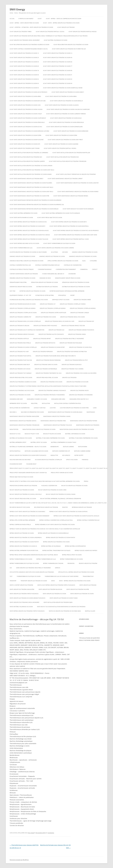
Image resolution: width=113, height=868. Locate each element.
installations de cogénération (20, 408)
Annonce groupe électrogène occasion (85, 252)
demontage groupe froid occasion (21, 287)
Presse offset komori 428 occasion (62, 473)
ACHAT (40, 19)
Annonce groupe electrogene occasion (52, 256)
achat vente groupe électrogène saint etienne (25, 148)
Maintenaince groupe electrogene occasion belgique (65, 412)
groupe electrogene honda (77, 334)
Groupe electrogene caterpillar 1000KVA (73, 304)
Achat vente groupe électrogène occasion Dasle (66, 118)
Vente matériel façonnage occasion (21, 607)
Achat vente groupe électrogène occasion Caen (25, 105)
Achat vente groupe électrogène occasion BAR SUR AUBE (28, 101)
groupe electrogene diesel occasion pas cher (60, 321)
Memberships (55, 447)
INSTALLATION (46, 403)
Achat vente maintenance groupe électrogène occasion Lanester (77, 183)
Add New (65, 252)
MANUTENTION (14, 429)
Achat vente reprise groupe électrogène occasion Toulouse (29, 239)
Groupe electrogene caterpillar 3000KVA (53, 308)
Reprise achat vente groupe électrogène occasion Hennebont (29, 516)
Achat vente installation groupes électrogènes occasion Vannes (31, 174)
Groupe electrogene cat (48, 304)
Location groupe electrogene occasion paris (74, 408)
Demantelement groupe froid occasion (68, 278)
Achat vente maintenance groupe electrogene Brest (27, 179)
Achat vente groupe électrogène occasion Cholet (26, 114)
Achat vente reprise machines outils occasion (24, 243)
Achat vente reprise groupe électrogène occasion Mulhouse (29, 231)
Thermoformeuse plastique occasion (29, 576)
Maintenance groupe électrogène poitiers (84, 421)
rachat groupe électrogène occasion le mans (61, 494)
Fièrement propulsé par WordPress (19, 860)
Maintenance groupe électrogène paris (53, 421)
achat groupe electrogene (66, 27)
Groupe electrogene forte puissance (45, 326)
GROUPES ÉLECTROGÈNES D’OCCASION (51, 382)
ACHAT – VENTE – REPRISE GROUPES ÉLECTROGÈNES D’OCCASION (61, 23)
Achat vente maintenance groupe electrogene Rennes (71, 196)
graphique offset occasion (61, 300)
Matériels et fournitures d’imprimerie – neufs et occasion (28, 447)
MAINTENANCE (91, 412)
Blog (84, 261)
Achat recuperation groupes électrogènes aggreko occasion (29, 45)
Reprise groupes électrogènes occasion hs (23, 546)
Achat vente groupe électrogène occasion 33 (24, 58)
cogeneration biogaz (45, 269)
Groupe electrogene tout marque (21, 373)
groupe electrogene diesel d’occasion (72, 317)
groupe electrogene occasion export (53, 347)
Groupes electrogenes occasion (20, 395)
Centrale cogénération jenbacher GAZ (47, 265)
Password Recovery (16, 464)
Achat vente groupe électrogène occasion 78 (24, 71)
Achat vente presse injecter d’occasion (50, 218)
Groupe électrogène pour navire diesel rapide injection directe (56, 356)
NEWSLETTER (54, 455)
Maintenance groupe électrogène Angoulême (24, 416)
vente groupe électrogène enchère (78, 589)
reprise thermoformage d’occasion (21, 559)
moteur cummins (68, 447)
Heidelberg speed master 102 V (79, 399)
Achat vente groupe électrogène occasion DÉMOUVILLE (27, 122)
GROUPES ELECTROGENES (69, 378)
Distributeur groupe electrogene (47, 287)
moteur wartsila (15, 451)
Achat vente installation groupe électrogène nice (26, 157)
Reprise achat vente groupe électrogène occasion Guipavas (68, 512)
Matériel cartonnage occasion (75, 434)
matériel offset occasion (39, 442)
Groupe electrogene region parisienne (48, 360)
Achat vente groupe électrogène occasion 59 (24, 62)
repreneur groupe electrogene (82, 507)
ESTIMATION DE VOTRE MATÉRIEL (45, 295)
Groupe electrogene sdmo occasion (46, 365)
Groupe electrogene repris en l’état (76, 360)
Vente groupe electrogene (88, 585)
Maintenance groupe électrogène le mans (57, 416)
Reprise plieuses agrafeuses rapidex (86, 551)
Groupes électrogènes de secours (77, 382)
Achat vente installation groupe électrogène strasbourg (68, 161)
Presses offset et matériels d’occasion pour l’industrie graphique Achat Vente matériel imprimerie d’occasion (45, 481)
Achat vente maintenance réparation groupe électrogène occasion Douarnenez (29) (37, 205)
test (11, 576)
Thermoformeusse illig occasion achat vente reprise (62, 576)
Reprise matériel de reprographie (75, 546)
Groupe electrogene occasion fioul (80, 347)
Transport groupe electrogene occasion (34, 581)
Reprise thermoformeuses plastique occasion (24, 563)
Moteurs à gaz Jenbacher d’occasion (36, 451)
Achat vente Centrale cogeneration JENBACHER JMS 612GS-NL (29, 49)
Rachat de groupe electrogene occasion (74, 486)
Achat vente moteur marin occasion (21, 218)
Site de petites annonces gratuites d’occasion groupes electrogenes (32, 572)
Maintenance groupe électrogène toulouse (58, 425)
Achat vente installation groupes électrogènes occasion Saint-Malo (32, 170)
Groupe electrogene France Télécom (73, 326)
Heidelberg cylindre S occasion (37, 399)
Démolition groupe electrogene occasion (44, 282)
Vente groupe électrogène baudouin (50, 589)
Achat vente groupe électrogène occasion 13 (24, 53)
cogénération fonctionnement (66, 269)
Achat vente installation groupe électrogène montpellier (71, 153)
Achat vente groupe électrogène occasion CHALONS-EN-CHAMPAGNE (68, 109)
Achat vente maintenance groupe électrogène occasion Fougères (31, 183)
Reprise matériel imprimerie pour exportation (24, 551)
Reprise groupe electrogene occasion (22, 533)
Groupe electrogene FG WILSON (19, 326)
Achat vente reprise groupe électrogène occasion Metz (69, 222)
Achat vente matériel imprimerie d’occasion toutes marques (61, 213)
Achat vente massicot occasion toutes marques (78, 209)
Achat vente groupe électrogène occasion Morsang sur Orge (29, 131)
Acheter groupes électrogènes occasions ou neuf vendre (28, 252)
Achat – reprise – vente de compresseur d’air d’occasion (64, 19)
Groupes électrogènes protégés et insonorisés (50, 395)
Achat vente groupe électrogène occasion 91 (58, 75)
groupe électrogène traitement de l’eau (49, 373)
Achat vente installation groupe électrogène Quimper (27, 161)
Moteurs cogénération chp (61, 451)
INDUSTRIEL (34, 403)
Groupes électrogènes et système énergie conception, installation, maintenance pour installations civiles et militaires (48, 386)
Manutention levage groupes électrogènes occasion (77, 429)
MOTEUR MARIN (83, 447)
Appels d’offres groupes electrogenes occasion (63, 261)
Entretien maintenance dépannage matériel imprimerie (67, 291)
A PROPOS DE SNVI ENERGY (26, 19)
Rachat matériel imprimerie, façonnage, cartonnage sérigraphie (61, 499)
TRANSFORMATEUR (88, 576)
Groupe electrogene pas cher (19, 352)
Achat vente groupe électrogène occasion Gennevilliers (65, 127)
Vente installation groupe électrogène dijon (58, 602)
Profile (86, 481)
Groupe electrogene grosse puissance (22, 334)
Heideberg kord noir (16, 399)
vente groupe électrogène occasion (54, 594)
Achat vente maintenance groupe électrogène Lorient (65, 179)
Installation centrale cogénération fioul (68, 403)
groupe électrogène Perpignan (43, 352)
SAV (11, 568)
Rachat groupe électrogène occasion (22, 490)
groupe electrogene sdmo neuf (20, 365)
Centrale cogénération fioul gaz (20, 265)
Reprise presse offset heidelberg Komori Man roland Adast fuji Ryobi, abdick (34, 555)
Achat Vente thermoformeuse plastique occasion (59, 243)
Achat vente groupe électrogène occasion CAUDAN (26, 109)
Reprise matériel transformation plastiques (56, 551)
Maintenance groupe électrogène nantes (23, 421)
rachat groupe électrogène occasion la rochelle (26, 494)
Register (65, 507)
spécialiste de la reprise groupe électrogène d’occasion (76, 572)
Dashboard (72, 274)
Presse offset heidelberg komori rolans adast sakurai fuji (28, 473)
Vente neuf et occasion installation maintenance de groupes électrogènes (61, 607)
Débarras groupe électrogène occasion (22, 278)
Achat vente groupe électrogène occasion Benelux (66, 101)
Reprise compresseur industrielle (20, 525)
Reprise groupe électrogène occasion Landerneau (26, 538)
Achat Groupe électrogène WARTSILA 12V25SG (50, 32)
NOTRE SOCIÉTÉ (79, 455)
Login (95, 408)
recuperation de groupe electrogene (46, 507)
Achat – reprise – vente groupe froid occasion (24, 23)
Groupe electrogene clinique (80, 313)
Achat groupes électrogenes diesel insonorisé (25, 40)
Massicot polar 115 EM (32, 434)
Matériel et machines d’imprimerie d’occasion (50, 438)
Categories (93, 261)
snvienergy (51, 833)
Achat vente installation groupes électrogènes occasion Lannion (31, 166)
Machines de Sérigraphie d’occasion (32, 412)
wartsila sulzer (90, 611)
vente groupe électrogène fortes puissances (24, 594)
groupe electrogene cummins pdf (20, 317)
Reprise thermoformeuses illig (46, 559)
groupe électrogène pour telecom (21, 360)
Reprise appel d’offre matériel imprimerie (22, 520)
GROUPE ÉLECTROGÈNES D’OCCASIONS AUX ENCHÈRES (81, 373)
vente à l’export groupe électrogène (21, 585)
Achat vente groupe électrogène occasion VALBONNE (61, 144)
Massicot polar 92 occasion (52, 434)
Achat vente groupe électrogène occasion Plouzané (27, 140)
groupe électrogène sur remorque (46, 369)
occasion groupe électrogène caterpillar (48, 460)
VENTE (53, 581)
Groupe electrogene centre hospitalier (53, 313)
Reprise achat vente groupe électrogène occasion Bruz (27, 512)
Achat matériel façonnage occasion (56, 40)
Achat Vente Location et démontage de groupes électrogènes (76, 174)
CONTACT (95, 269)
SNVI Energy (17, 9)
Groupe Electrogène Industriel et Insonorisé (69, 339)
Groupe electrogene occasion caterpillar (23, 347)
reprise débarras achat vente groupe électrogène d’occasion (55, 525)
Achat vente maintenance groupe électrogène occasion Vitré (29, 196)
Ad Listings (54, 252)
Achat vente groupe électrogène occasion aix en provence (28, 92)
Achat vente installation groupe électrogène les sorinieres (29, 153)
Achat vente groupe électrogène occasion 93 (24, 83)
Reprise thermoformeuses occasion (71, 559)
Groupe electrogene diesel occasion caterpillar (25, 321)
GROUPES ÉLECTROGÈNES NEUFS (79, 391)
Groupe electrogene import (42, 339)
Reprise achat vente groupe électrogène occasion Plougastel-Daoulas (76, 516)
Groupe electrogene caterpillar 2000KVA (23, 308)
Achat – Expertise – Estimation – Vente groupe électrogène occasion (31, 27)
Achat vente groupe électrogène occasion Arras (25, 96)
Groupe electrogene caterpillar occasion (23, 313)
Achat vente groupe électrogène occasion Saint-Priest (65, 140)
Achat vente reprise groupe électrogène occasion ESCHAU (28, 222)
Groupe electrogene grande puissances (81, 330)
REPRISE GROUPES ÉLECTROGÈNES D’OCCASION (56, 542)
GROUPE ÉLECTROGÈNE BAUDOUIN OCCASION (23, 304)
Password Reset (31, 464)
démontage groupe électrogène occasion (76, 282)
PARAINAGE (85, 460)
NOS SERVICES (66, 455)
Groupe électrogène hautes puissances (51, 334)
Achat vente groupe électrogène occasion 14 (58, 53)
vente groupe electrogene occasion (82, 594)
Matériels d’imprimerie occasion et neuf (64, 442)
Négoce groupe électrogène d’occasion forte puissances (28, 455)
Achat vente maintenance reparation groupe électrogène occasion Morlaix (34, 209)
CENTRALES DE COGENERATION (73, 265)
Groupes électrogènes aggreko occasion (23, 382)
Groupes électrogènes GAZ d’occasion (22, 391)
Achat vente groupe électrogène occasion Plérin (25, 135)
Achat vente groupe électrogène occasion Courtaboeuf (28, 118)
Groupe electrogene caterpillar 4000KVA (83, 308)
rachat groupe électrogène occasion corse (52, 490)
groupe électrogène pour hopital (20, 356)
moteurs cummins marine (82, 451)
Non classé (31, 833)
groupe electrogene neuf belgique (71, 343)
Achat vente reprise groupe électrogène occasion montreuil (69, 226)
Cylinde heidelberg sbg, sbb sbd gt (53, 274)
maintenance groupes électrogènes (88, 425)
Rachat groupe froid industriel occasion (23, 499)
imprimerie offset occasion (18, 403)
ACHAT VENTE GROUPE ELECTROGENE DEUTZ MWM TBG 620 (69, 49)
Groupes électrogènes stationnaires (81, 395)
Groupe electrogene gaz (56, 330)
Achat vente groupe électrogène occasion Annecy (68, 92)
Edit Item (12, 291)
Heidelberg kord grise (58, 399)
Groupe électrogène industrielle (20, 343)
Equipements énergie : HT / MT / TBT (20, 295)
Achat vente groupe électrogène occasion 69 (24, 66)
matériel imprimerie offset (18, 442)
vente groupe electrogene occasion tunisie (64, 598)
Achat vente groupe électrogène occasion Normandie (71, 131)
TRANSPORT (13, 581)
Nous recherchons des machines (20, 460)
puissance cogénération (49, 486)
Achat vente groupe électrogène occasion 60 (58, 62)
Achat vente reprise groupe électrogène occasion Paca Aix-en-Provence (76, 231)
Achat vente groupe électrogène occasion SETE (25, 144)
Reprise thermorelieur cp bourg (53, 563)
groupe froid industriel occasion (47, 378)
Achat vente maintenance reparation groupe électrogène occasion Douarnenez (36, 200)
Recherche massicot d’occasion (20, 507)
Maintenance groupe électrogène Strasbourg (25, 425)
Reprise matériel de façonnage (51, 546)
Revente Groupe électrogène (88, 563)
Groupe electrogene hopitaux (19, 339)
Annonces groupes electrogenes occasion (83, 256)
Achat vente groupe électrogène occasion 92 (24, 79)
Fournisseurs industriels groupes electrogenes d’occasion (29, 300)
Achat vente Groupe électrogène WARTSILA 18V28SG (60, 148)
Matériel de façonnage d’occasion (21, 438)
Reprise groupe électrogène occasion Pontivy (61, 538)
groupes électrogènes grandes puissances (52, 391)
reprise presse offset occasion (72, 555)
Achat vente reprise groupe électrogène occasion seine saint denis (76, 235)
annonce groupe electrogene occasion (22, 256)
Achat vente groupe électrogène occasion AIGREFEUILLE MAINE (63, 88)
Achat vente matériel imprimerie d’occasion (23, 213)
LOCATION (53, 408)
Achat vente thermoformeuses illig (21, 248)
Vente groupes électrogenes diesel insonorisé (24, 602)
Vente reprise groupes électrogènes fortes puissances (27, 611)
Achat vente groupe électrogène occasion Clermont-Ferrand (66, 114)
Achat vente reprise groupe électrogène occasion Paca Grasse (30, 235)
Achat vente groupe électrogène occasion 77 (58, 66)
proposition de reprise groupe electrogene (23, 486)
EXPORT (72, 295)
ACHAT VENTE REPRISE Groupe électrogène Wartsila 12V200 (71, 239)
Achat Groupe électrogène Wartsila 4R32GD (83, 32)
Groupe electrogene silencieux (72, 365)
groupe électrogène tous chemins (72, 369)
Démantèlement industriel (18, 282)
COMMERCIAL (84, 269)
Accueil (12, 19)
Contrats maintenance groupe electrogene (24, 274)
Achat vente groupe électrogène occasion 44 (58, 58)
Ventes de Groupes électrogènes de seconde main (65, 611)
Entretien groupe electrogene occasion (32, 291)
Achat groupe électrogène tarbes (21, 32)
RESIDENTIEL (71, 563)
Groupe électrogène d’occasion (46, 317)
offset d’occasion (72, 460)
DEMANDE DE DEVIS (45, 278)
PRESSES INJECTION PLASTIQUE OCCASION (21, 477)
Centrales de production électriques (22, 269)
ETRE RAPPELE (62, 295)
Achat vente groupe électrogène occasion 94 (58, 83)
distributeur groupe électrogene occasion (76, 287)
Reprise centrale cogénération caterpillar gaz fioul (56, 520)
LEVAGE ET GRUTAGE (40, 408)
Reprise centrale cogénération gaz (88, 520)
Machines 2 (13, 412)
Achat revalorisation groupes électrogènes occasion (71, 45)
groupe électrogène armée (82, 300)
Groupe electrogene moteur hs (45, 343)
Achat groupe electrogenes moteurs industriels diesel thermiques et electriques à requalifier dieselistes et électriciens (49, 36)
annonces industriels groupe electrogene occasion (26, 261)
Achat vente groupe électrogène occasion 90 (24, 75)
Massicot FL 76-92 (15, 434)
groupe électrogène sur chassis (20, 369)
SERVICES (58, 568)
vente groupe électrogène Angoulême (22, 589)
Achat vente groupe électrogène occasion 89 (58, 71)
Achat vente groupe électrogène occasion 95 (24, 88)
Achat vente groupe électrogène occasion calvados (62, 105)
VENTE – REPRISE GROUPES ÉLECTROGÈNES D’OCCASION (75, 581)
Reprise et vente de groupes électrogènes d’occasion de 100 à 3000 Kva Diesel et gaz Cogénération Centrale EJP (45, 529)
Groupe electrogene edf (86, 321)
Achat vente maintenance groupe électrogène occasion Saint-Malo (31, 187)
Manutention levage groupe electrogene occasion (39, 429)
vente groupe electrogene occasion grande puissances (27, 598)
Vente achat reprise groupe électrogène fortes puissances (56, 585)
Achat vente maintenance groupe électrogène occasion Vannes (78, 192)
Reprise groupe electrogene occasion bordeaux (53, 533)
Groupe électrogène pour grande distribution (72, 352)
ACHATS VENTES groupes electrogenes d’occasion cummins (55, 248)
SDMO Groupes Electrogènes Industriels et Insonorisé (33, 568)
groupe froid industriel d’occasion (21, 378)
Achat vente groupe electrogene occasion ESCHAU (26, 127)
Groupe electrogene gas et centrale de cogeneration (27, 330)
